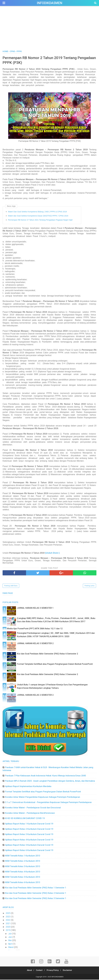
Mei (10, 941)
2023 (8, 917)
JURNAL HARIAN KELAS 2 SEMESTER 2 (35, 695)
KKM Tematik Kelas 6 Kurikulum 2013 (23, 883)
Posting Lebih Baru (11, 586)
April (11, 944)
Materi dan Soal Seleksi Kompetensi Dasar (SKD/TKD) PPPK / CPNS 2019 (38, 216)
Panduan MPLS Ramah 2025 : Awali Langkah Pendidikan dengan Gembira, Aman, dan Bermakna (50, 781)
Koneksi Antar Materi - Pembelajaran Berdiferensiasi (30, 814)
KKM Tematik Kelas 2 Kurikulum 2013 (23, 861)
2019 (8, 931)
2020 (8, 927)
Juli (10, 934)
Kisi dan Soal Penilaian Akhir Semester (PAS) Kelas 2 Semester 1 (36, 893)
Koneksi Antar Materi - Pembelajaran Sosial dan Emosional (33, 808)
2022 (8, 921)
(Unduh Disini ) (52, 553)
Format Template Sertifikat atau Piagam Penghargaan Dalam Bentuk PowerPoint (55, 665)
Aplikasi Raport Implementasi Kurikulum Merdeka (28, 787)
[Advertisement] (49, 31)
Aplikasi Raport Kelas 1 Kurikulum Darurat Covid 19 (29, 824)
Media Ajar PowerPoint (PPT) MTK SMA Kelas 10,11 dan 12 (35, 629)
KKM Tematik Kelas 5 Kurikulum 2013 (23, 877)
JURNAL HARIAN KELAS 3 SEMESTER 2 (35, 644)
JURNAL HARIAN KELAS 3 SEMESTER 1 (35, 608)
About (28, 971)
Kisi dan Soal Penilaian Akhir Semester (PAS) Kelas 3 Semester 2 (48, 675)
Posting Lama (89, 586)
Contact (39, 971)
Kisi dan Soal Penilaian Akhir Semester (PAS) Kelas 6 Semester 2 (48, 654)
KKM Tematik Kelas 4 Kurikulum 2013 (23, 872)
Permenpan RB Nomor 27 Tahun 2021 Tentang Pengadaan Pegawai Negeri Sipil (40, 220)
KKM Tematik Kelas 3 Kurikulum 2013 (23, 867)
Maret (11, 948)
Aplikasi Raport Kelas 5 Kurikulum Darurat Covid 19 (29, 845)
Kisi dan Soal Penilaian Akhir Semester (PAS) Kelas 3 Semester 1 (36, 899)
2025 (8, 914)
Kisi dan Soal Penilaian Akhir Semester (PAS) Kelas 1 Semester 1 (36, 888)
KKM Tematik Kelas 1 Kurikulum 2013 (23, 856)
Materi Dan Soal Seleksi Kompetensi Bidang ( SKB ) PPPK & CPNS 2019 (37, 212)
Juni (10, 938)
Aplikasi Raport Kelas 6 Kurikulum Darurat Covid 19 (29, 851)
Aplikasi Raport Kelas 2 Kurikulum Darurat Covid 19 (29, 830)
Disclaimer (69, 971)
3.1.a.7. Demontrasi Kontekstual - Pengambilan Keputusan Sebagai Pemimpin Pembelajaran (48, 803)
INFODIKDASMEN (50, 3)
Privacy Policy (53, 971)
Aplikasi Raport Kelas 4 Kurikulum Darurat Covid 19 (29, 840)
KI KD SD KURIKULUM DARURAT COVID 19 (25, 819)
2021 (8, 924)
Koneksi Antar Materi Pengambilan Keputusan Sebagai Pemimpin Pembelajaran (43, 797)
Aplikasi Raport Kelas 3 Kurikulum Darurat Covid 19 (29, 835)
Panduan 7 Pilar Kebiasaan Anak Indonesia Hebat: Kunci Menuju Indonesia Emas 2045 (46, 776)
